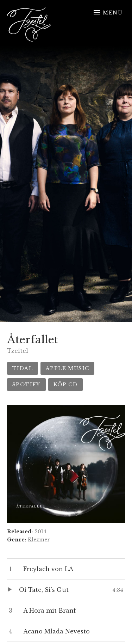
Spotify (26, 385)
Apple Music (67, 368)
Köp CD (65, 385)
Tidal (23, 368)
